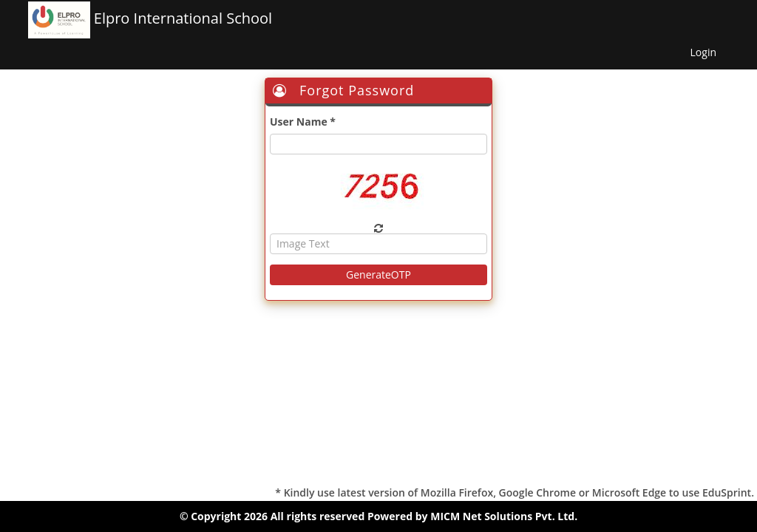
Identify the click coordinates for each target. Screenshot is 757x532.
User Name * (303, 122)
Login (703, 52)
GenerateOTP (378, 274)
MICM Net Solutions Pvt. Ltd (502, 516)
